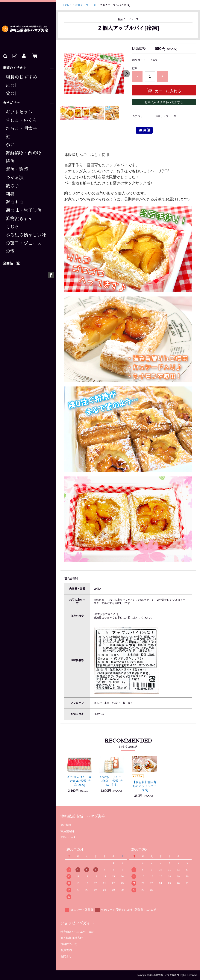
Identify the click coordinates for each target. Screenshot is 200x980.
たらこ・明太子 (21, 129)
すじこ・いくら (21, 120)
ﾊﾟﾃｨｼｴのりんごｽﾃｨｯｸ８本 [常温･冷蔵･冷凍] (79, 781)
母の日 (12, 85)
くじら (12, 227)
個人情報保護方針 (72, 938)
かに (10, 145)
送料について (69, 944)
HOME (67, 5)
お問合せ (66, 956)
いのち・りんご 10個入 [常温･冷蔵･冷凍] (112, 781)
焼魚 (10, 161)
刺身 (10, 194)
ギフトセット (19, 112)
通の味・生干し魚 (24, 210)
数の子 (12, 186)
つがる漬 (15, 178)
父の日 (12, 94)
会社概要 (66, 825)
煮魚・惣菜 (17, 169)
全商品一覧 (11, 263)
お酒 (10, 251)
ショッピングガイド (77, 923)
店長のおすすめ (21, 77)
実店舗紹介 (68, 831)
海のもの (15, 202)
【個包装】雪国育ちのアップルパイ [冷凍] (144, 786)
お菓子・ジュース (24, 243)
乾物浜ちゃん (19, 219)
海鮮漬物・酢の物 (24, 153)
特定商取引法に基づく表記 (77, 932)
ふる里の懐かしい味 (26, 235)
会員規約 (66, 950)
